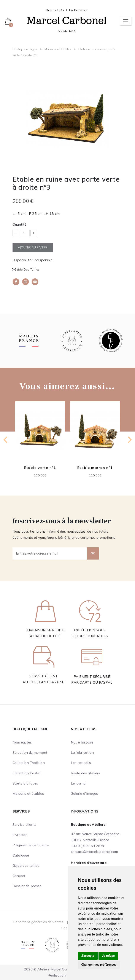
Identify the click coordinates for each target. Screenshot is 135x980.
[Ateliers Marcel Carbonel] (67, 20)
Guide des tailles (27, 269)
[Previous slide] (6, 440)
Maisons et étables (58, 49)
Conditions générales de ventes (38, 922)
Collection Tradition (29, 763)
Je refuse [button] (108, 956)
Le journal (79, 783)
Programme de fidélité (31, 845)
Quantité (19, 224)
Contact (19, 876)
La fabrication (82, 752)
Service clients (25, 824)
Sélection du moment (30, 752)
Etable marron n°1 (95, 468)
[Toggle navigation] (126, 21)
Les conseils (81, 763)
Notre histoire (82, 742)
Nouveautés (22, 742)
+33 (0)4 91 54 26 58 (47, 682)
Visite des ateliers (86, 773)
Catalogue (21, 855)
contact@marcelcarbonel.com (94, 852)
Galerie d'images (84, 793)
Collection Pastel (26, 773)
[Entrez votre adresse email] (50, 553)
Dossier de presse (27, 886)
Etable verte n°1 (40, 468)
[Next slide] (129, 440)
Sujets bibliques (25, 783)
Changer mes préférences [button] (99, 965)
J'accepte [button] (88, 956)
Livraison (20, 835)
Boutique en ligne (25, 49)
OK (93, 553)
